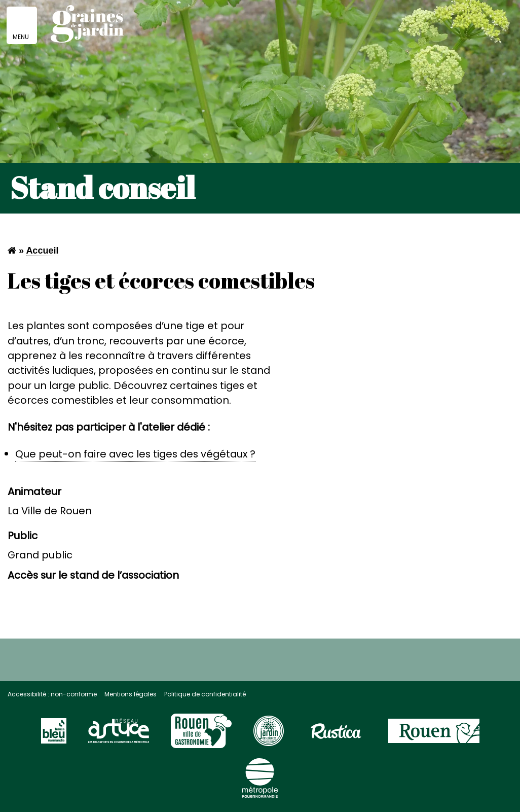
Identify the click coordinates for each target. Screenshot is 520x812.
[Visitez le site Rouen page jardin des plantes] (269, 735)
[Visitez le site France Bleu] (54, 735)
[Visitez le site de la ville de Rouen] (434, 735)
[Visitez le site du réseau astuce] (119, 735)
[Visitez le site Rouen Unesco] (201, 735)
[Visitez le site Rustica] (336, 735)
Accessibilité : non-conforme (52, 694)
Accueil (42, 251)
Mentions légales (131, 694)
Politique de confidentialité (205, 694)
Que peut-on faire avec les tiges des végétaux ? (135, 454)
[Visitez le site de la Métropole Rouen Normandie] (260, 783)
